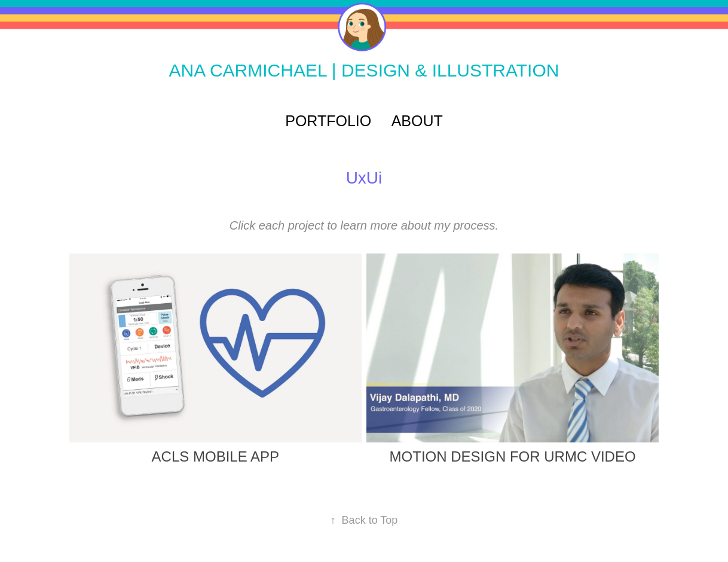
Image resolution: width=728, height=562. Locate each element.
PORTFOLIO (328, 121)
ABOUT (417, 121)
